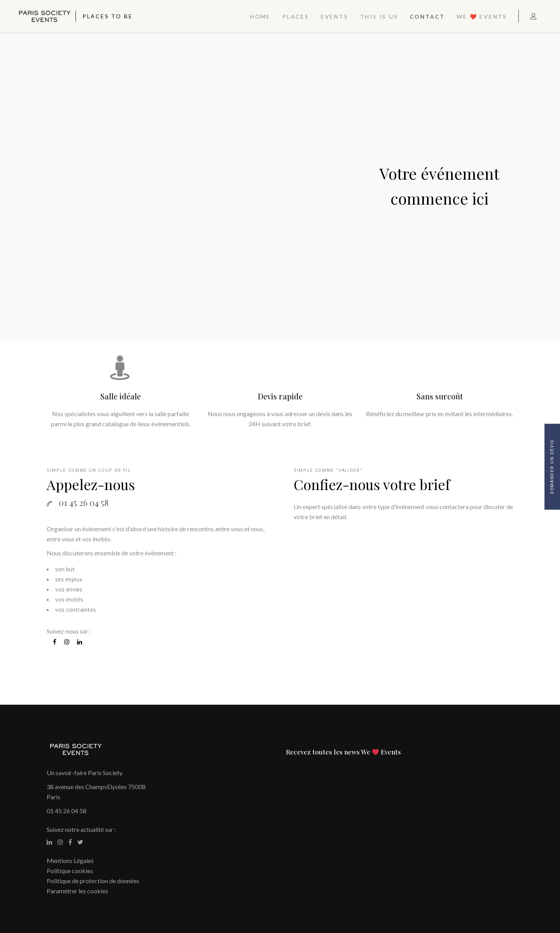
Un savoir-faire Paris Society (85, 773)
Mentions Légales (70, 860)
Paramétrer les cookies (77, 891)
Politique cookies (70, 871)
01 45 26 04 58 (66, 811)
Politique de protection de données (93, 881)
